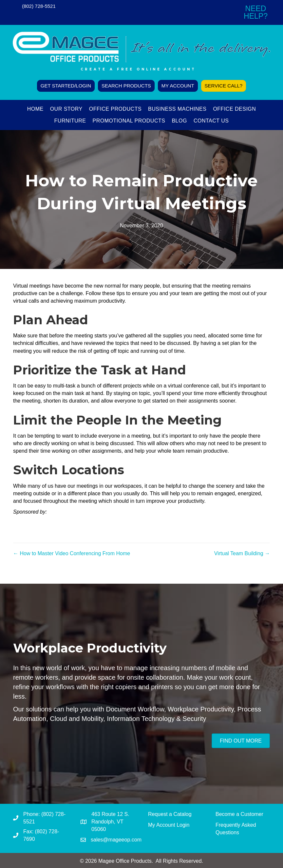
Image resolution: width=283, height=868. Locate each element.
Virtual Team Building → (242, 553)
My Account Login (169, 825)
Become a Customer (239, 814)
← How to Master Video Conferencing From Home (72, 553)
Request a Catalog (170, 814)
